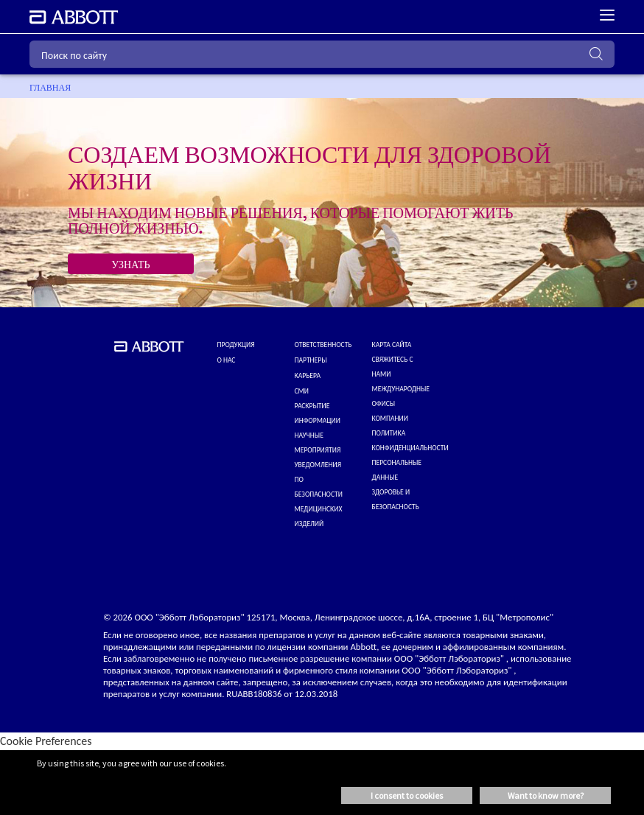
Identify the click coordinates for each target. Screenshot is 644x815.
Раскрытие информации (318, 413)
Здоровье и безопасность (396, 500)
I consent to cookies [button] (407, 795)
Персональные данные (397, 470)
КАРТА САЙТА (392, 345)
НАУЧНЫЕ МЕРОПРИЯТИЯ (318, 443)
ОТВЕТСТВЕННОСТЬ (323, 345)
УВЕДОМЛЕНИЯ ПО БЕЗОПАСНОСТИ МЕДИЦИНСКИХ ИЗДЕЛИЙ (319, 494)
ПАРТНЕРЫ (311, 360)
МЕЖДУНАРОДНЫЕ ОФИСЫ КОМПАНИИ (401, 404)
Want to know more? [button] (546, 795)
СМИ (302, 391)
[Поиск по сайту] (322, 54)
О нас (227, 360)
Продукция (236, 345)
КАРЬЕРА (308, 376)
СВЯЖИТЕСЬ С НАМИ (393, 367)
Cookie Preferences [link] (46, 741)
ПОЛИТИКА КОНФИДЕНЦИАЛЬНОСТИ (410, 441)
